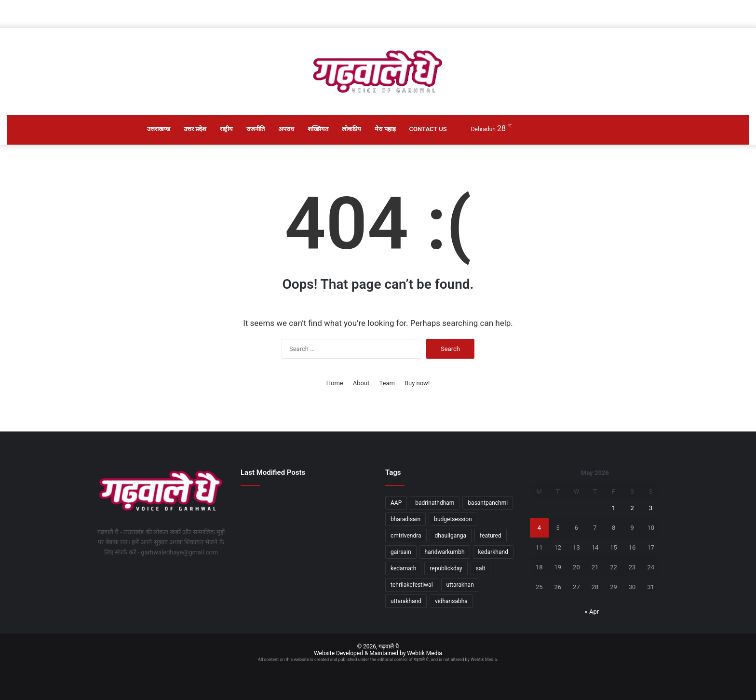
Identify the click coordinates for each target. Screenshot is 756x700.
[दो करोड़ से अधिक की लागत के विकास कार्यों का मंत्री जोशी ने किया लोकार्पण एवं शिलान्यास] (306, 506)
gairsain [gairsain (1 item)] (401, 552)
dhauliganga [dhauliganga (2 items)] (451, 536)
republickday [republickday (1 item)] (446, 568)
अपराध (286, 129)
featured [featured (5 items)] (491, 536)
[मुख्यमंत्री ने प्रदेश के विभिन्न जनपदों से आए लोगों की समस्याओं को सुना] (350, 577)
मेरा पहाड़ (385, 129)
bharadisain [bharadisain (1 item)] (405, 519)
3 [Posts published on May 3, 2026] (651, 508)
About (361, 383)
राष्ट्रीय (226, 129)
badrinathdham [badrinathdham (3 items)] (435, 503)
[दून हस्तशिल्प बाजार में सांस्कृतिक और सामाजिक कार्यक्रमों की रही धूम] (306, 550)
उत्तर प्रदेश (195, 129)
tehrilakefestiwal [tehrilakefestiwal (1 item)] (412, 585)
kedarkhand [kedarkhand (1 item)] (493, 552)
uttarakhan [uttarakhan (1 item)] (460, 585)
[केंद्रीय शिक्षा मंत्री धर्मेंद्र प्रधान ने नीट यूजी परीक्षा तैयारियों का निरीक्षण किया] (261, 550)
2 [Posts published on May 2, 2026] (632, 508)
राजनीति (256, 129)
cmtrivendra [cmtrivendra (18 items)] (406, 536)
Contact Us (428, 129)
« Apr (592, 612)
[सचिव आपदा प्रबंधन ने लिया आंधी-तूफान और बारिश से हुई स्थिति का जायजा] (306, 586)
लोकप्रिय (351, 129)
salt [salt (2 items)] (481, 568)
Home (335, 383)
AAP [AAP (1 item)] (396, 503)
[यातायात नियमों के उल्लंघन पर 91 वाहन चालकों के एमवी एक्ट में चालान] (350, 550)
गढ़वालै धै (389, 646)
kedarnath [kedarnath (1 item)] (403, 568)
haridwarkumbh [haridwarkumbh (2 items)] (445, 552)
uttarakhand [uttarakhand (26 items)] (406, 601)
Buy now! (417, 383)
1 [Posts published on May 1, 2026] (614, 508)
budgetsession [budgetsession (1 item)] (453, 519)
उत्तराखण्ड (159, 129)
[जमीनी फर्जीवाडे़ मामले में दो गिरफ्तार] (261, 577)
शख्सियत (318, 129)
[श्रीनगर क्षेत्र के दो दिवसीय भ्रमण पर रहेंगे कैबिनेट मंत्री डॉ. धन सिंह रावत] (261, 506)
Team (387, 383)
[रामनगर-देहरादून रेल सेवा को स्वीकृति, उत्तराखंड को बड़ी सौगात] (350, 515)
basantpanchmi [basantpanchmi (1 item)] (488, 503)
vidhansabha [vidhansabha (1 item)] (451, 601)
